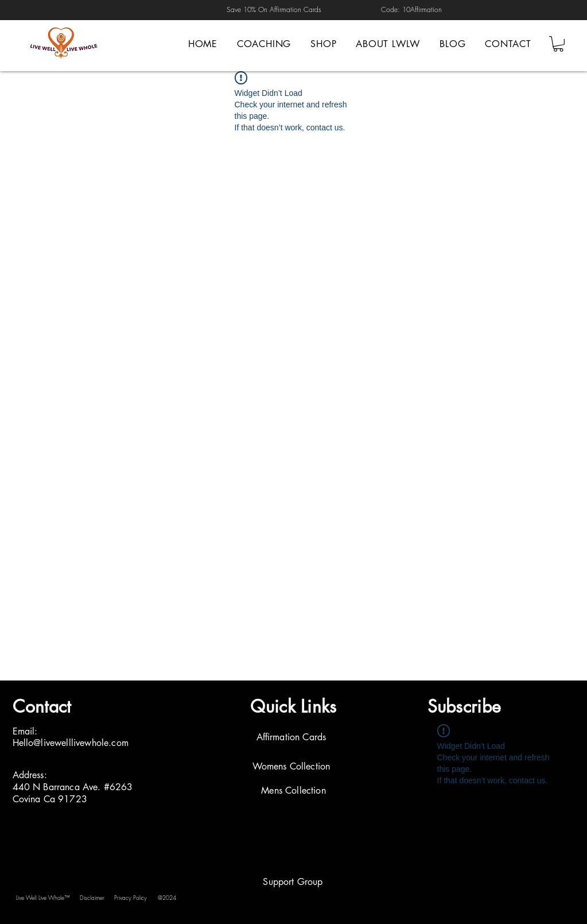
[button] (558, 44)
